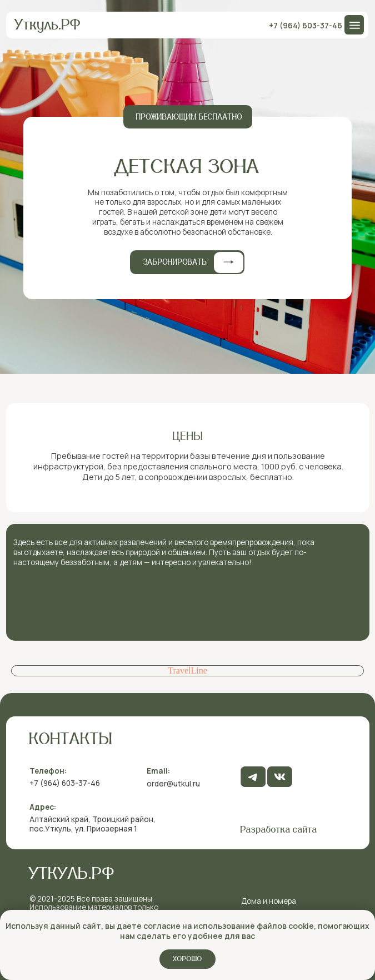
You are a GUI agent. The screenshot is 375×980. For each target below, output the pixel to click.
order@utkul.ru (173, 783)
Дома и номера (269, 901)
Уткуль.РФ (48, 25)
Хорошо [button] (187, 959)
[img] (280, 777)
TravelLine (187, 670)
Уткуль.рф (72, 874)
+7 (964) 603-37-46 (306, 25)
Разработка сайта (279, 830)
